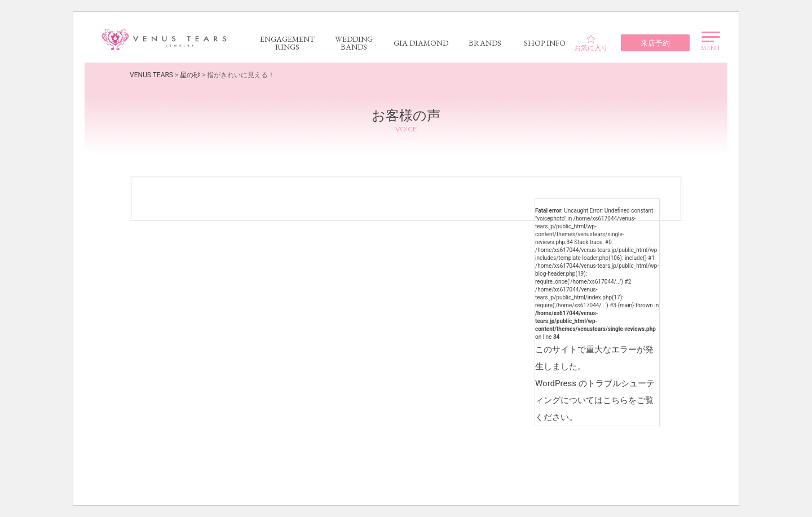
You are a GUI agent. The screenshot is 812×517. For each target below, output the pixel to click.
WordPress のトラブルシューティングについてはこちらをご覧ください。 (595, 400)
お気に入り (591, 43)
